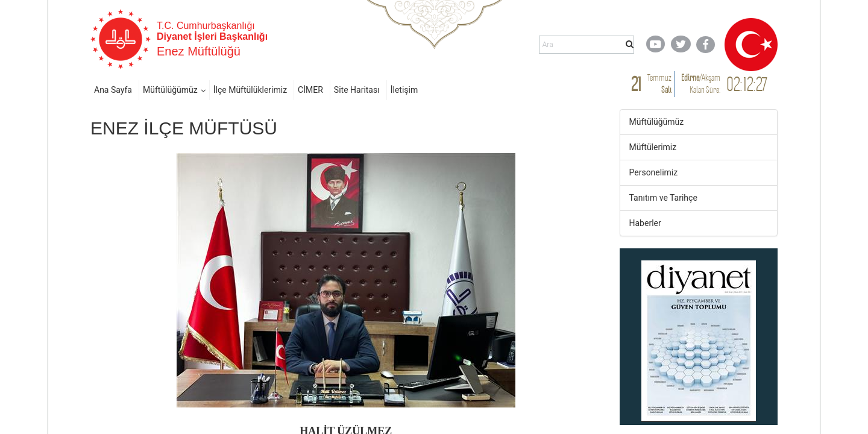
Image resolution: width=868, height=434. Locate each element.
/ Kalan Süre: (701, 83)
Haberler (645, 223)
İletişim (404, 90)
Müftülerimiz (653, 147)
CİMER (310, 90)
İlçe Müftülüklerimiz (250, 90)
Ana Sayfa (113, 90)
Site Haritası (357, 90)
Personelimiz (654, 172)
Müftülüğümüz (170, 90)
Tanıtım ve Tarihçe (663, 198)
